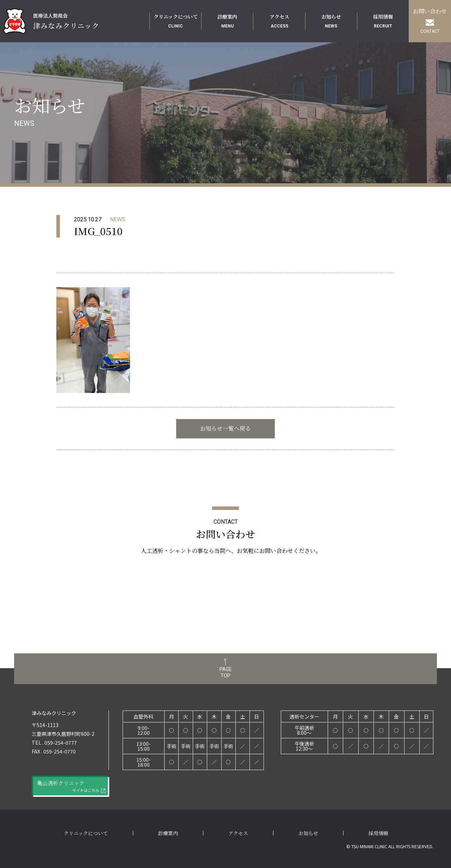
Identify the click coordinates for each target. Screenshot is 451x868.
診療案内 (168, 833)
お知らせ (308, 833)
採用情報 (378, 833)
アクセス (238, 833)
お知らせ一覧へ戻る (225, 428)
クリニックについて (86, 833)
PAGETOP (226, 672)
